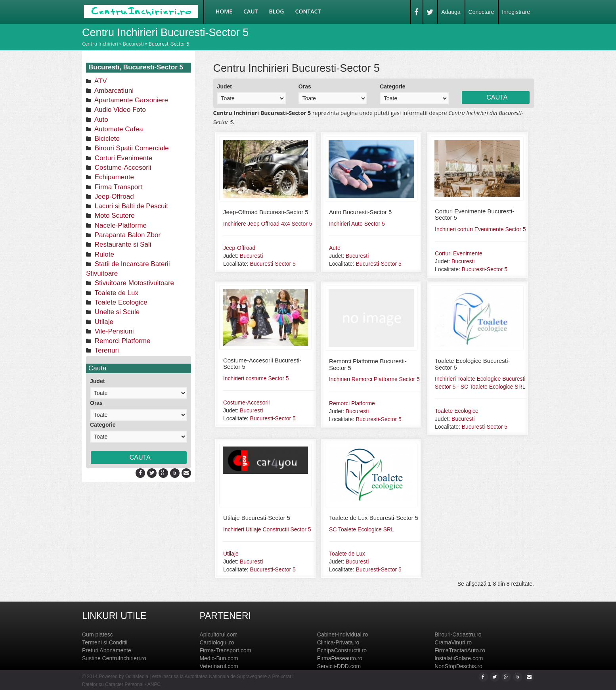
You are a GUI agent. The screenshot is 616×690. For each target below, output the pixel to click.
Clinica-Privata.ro (338, 642)
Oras (96, 403)
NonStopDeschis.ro (458, 666)
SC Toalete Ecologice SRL (362, 529)
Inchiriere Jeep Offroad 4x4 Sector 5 (268, 224)
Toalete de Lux (116, 293)
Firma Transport (118, 187)
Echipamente (113, 177)
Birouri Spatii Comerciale (131, 148)
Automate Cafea (118, 129)
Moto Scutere (114, 216)
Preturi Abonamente (107, 650)
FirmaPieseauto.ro (340, 658)
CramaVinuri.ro (453, 642)
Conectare (481, 12)
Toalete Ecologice (120, 302)
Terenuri (106, 350)
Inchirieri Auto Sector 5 (357, 224)
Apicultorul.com (218, 634)
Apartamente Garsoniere (130, 100)
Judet (97, 381)
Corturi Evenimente (122, 158)
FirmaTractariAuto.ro (460, 650)
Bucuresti (133, 44)
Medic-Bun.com (219, 658)
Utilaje (103, 322)
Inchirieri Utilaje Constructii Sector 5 (267, 529)
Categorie (103, 425)
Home (224, 11)
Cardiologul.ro (217, 642)
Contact (308, 11)
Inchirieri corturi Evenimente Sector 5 (480, 229)
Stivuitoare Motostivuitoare (133, 283)
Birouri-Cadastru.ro (458, 634)
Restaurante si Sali (122, 244)
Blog (277, 11)
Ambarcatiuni (113, 91)
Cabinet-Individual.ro (342, 634)
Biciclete (106, 139)
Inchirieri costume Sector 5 (256, 378)
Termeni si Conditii (105, 642)
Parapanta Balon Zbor (127, 235)
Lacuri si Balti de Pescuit (130, 206)
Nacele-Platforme (120, 225)
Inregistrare (516, 12)
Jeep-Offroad (113, 196)
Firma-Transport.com (225, 650)
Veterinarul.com (219, 666)
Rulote (103, 254)
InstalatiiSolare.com (459, 658)
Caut (251, 11)
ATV (100, 81)
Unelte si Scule (116, 312)
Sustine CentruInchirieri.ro (114, 658)
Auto (100, 120)
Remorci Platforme (121, 341)
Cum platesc (98, 634)
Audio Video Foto (119, 110)
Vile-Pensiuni (113, 331)
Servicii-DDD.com (339, 666)
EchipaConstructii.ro (342, 650)
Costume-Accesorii (122, 168)
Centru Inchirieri (100, 44)
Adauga (451, 12)
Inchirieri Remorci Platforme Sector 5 (374, 379)
